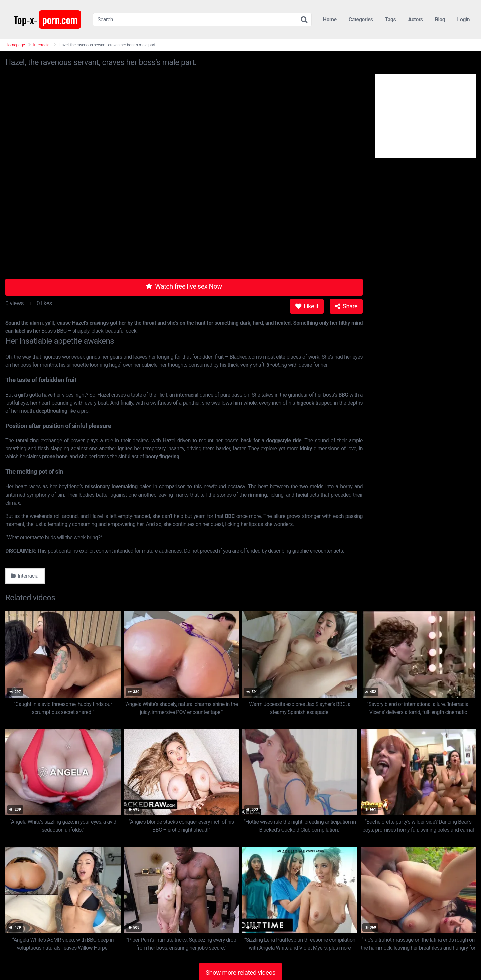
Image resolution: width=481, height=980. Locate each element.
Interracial (42, 45)
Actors (415, 20)
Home (330, 20)
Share (346, 306)
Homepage (15, 45)
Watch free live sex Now (184, 286)
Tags (391, 20)
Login (463, 20)
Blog (440, 20)
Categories (361, 20)
